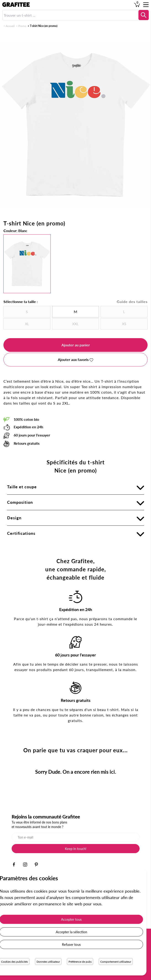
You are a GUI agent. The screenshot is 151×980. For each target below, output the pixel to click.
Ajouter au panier (76, 345)
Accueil (10, 26)
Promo (22, 26)
